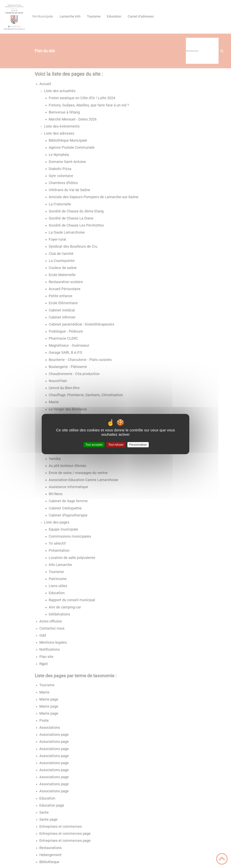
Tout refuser (116, 445)
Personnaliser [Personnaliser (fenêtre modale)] (138, 445)
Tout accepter (94, 445)
